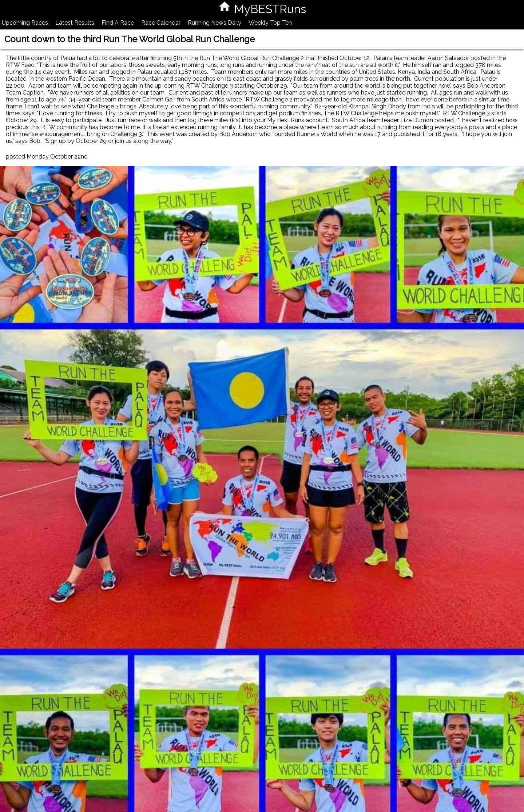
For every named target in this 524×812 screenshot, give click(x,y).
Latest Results (75, 23)
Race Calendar (161, 23)
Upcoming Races (25, 23)
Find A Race (118, 23)
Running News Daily (215, 23)
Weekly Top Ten (270, 23)
